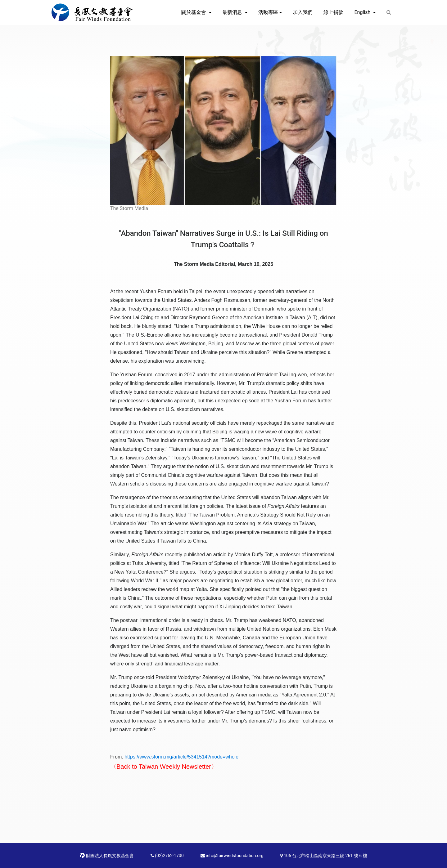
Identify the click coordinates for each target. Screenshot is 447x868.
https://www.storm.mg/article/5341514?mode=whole (181, 757)
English (363, 12)
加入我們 (303, 12)
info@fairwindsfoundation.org (232, 856)
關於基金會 (194, 12)
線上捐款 (333, 12)
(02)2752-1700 (167, 856)
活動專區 (268, 12)
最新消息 (233, 12)
